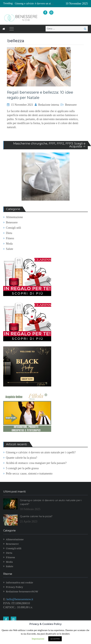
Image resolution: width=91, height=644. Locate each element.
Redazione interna (49, 105)
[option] (34, 3)
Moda (9, 244)
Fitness (10, 238)
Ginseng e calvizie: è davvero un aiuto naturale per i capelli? (46, 3)
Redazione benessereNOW (22, 592)
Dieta (9, 233)
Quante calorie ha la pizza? (22, 458)
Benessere (71, 105)
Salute (10, 249)
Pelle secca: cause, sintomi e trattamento (29, 474)
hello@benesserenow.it (20, 599)
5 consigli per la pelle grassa (22, 468)
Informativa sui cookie (20, 583)
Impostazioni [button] (38, 639)
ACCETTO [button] (55, 639)
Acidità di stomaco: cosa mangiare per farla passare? (36, 463)
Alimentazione (14, 217)
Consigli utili (14, 228)
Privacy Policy (14, 587)
